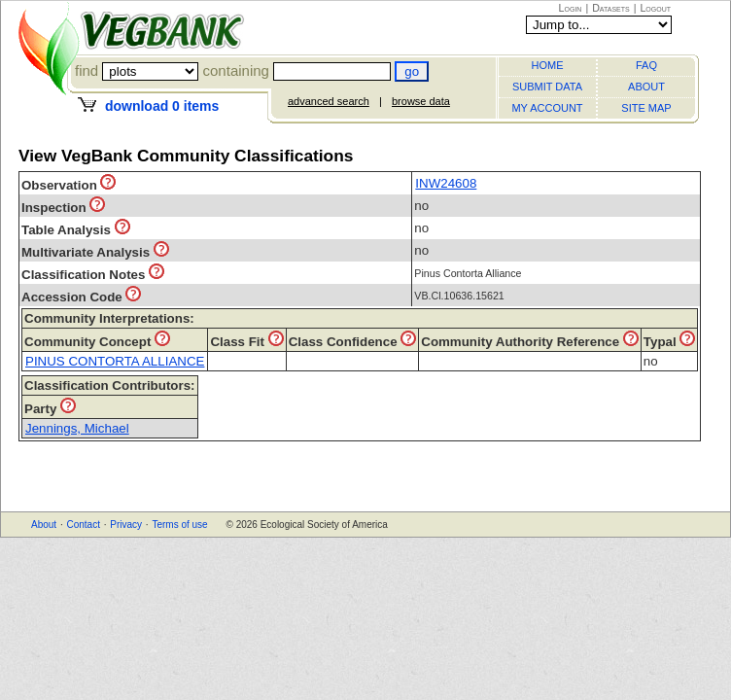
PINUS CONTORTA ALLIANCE (115, 361)
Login (571, 8)
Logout (655, 8)
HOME (548, 65)
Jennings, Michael (77, 428)
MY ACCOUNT (547, 108)
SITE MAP (646, 108)
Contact (83, 525)
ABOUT (646, 87)
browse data (421, 101)
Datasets (611, 8)
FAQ (646, 65)
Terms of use (179, 525)
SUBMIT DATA (547, 87)
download (162, 106)
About (44, 525)
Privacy (126, 525)
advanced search (329, 101)
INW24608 (446, 183)
